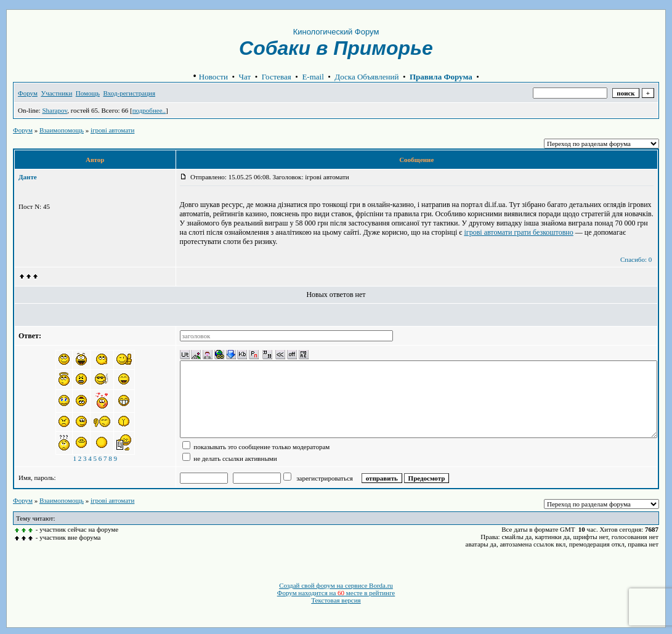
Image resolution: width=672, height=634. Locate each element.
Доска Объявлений (366, 77)
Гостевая (277, 77)
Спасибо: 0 (636, 259)
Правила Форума (441, 77)
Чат (245, 77)
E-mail (313, 77)
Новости (213, 77)
